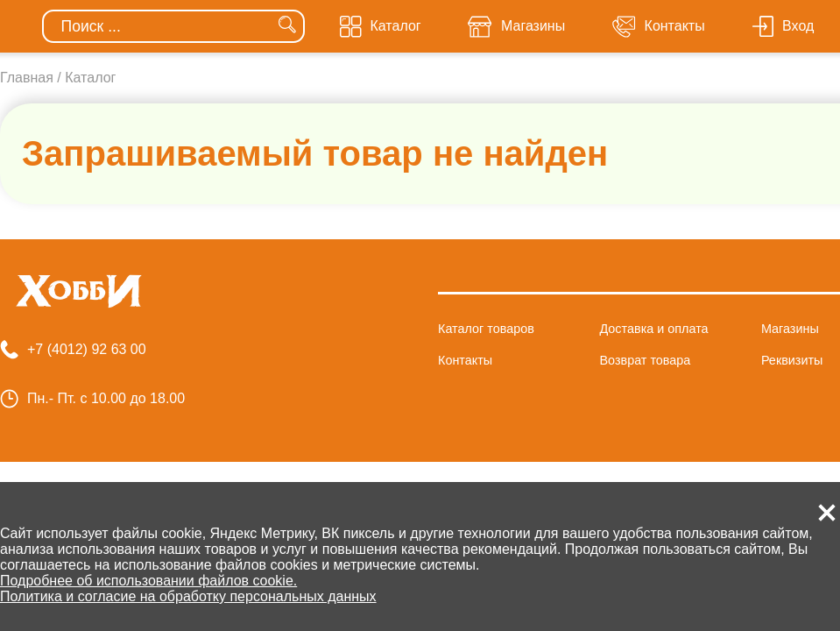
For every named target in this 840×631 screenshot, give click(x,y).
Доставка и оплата (653, 329)
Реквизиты (792, 360)
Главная (27, 78)
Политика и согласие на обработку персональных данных (188, 596)
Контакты (465, 360)
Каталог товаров (486, 329)
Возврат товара (645, 360)
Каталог (90, 78)
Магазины (790, 329)
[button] (827, 513)
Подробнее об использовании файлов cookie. (148, 581)
